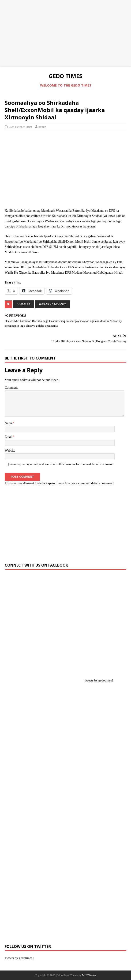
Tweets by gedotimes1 (99, 680)
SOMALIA (24, 304)
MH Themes (89, 975)
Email (9, 437)
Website (10, 451)
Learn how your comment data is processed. (85, 483)
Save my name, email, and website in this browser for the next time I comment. (61, 464)
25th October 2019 (20, 127)
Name (9, 423)
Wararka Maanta (53, 304)
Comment (11, 388)
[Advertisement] (65, 33)
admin (43, 127)
